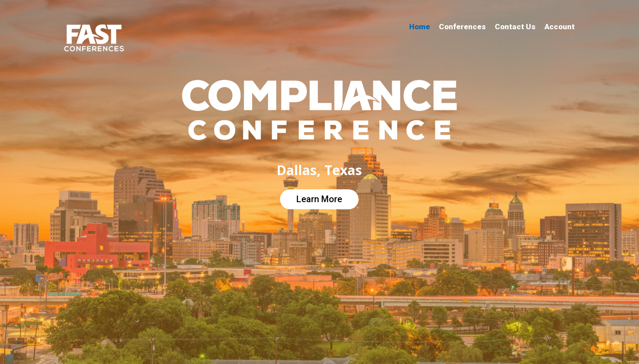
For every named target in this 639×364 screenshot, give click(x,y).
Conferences (462, 27)
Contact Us (515, 27)
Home (420, 27)
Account (560, 27)
